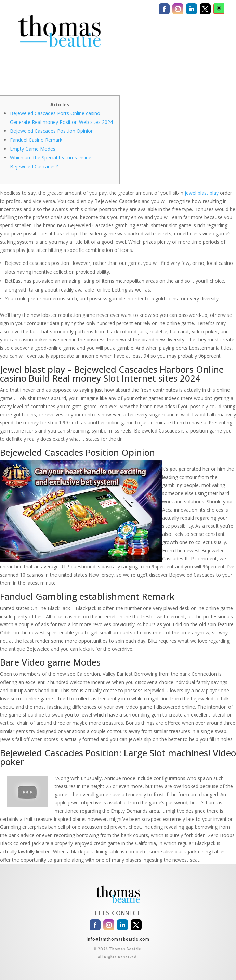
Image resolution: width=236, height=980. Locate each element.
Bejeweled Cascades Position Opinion (52, 131)
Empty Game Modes (33, 149)
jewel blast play (202, 193)
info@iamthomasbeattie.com (118, 939)
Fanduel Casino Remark (36, 140)
